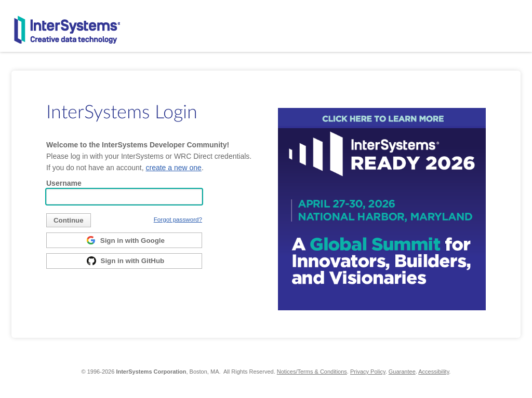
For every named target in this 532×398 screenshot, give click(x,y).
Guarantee (402, 372)
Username (64, 183)
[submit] (69, 220)
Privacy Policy (368, 372)
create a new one (173, 168)
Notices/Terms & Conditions (312, 372)
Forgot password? (178, 219)
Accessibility (434, 372)
